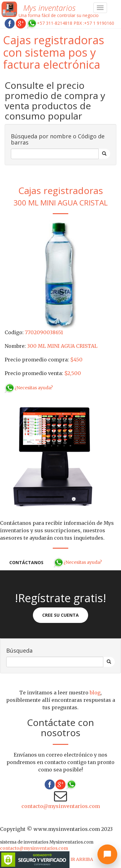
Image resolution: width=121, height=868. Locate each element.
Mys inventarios (49, 8)
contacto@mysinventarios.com (61, 806)
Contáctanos (26, 562)
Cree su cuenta (60, 615)
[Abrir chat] (107, 854)
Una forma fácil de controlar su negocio (59, 15)
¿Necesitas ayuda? (29, 388)
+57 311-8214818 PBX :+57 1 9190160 (71, 23)
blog (95, 693)
